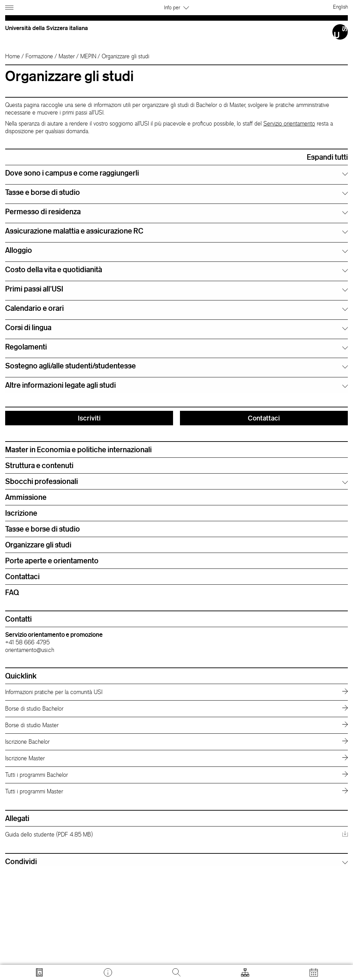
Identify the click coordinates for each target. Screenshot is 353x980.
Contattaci (264, 418)
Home (13, 56)
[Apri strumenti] (245, 972)
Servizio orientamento (289, 123)
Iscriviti (89, 418)
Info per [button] (176, 7)
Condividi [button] (21, 861)
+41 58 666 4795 (27, 642)
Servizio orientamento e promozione (54, 634)
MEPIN (88, 56)
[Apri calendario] (314, 972)
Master (67, 56)
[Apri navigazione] (10, 6)
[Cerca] (176, 972)
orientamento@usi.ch (30, 650)
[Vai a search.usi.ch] (39, 972)
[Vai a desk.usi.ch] (108, 972)
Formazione (39, 56)
